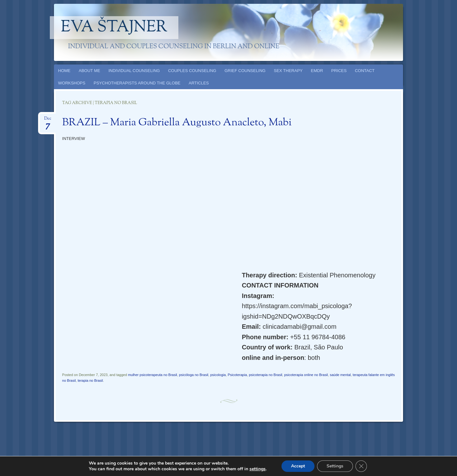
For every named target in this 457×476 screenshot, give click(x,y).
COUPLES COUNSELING (192, 71)
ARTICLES (199, 83)
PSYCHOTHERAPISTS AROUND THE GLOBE (137, 83)
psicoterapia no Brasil (265, 375)
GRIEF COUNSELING (245, 71)
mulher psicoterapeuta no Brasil (152, 375)
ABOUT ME (89, 71)
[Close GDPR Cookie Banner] (361, 466)
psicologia (218, 375)
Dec (48, 120)
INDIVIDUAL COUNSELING (134, 71)
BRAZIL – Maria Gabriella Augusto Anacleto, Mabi (177, 123)
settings (258, 469)
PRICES (339, 71)
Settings (335, 466)
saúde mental (340, 375)
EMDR (317, 71)
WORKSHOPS (72, 83)
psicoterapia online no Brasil (306, 375)
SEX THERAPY (288, 71)
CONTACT (365, 71)
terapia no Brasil (90, 380)
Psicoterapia (237, 375)
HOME (64, 71)
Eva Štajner (114, 28)
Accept (298, 466)
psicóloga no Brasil (194, 375)
